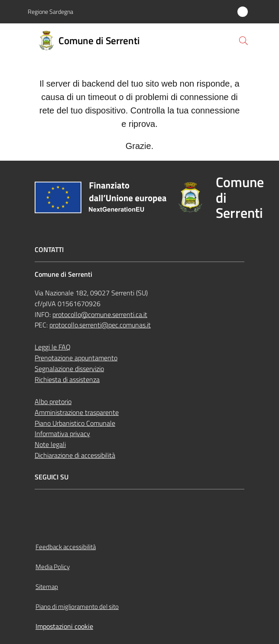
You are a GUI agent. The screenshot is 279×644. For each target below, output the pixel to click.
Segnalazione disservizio (69, 369)
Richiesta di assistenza (67, 379)
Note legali (50, 444)
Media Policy (53, 567)
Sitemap (47, 587)
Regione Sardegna (50, 11)
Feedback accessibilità (66, 547)
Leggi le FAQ (53, 347)
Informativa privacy (62, 434)
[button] (243, 41)
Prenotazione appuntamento (76, 358)
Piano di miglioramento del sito (77, 607)
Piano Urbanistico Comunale (75, 423)
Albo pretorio (53, 401)
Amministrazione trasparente (77, 412)
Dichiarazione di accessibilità (75, 455)
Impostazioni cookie (64, 626)
